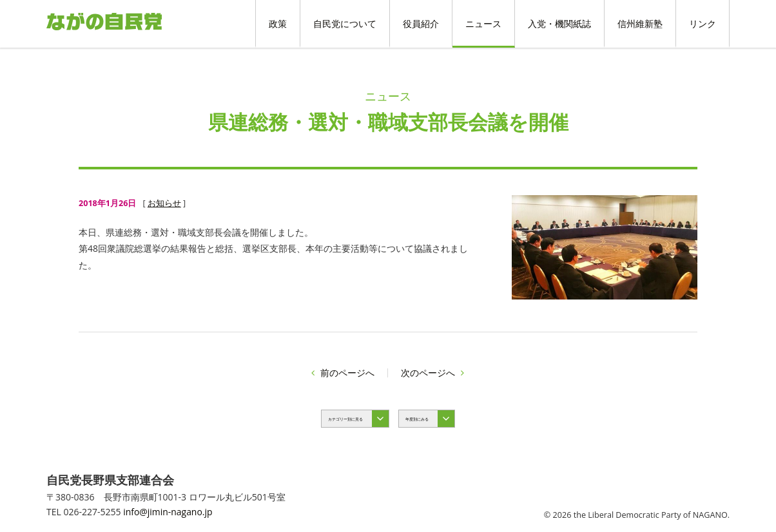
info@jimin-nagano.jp (168, 512)
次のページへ (432, 373)
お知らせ (164, 203)
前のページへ (343, 373)
